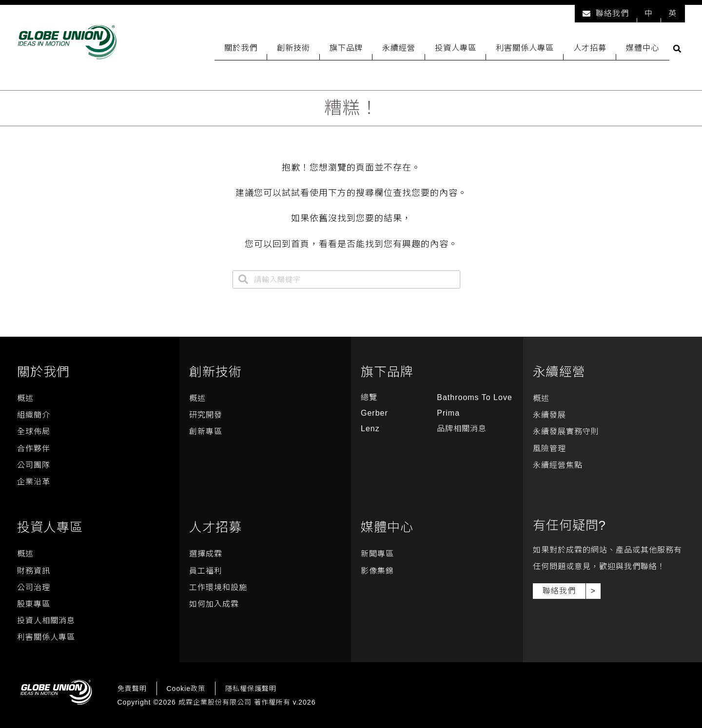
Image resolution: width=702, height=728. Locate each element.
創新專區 (206, 431)
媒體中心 (643, 48)
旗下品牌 (346, 48)
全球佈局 (34, 431)
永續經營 (399, 48)
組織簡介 (34, 415)
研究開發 (206, 415)
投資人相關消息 (46, 621)
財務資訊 (34, 571)
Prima (448, 413)
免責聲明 (132, 689)
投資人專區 (456, 48)
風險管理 (549, 449)
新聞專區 (377, 554)
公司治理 (34, 587)
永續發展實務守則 (566, 431)
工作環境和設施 (218, 587)
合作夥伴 (34, 449)
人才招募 (590, 48)
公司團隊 (34, 465)
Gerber (374, 413)
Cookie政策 (186, 689)
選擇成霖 (206, 554)
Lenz (370, 429)
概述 (25, 398)
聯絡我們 (606, 13)
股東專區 (34, 604)
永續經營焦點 (558, 465)
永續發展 (549, 415)
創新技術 (293, 48)
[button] (677, 49)
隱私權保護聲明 (251, 689)
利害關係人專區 (525, 48)
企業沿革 (34, 482)
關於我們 (241, 48)
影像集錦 (377, 571)
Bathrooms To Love (475, 397)
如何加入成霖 (214, 604)
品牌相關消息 (462, 429)
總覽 (369, 397)
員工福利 (206, 571)
